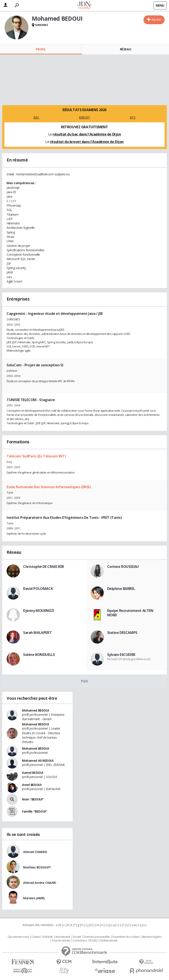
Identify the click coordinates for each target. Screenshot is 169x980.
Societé (77, 937)
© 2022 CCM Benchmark (103, 941)
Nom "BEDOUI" (33, 799)
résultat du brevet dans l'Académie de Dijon (87, 142)
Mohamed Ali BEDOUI (38, 761)
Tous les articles (61, 941)
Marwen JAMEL (34, 898)
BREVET (84, 117)
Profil (41, 49)
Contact (36, 937)
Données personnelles (97, 937)
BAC (36, 117)
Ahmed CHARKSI (35, 852)
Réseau (125, 49)
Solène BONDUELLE (39, 655)
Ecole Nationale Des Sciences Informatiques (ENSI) (49, 487)
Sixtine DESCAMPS (122, 633)
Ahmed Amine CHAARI (39, 883)
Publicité (48, 937)
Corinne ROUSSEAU (123, 567)
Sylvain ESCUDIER (121, 655)
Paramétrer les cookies (126, 937)
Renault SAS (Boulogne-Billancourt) (129, 659)
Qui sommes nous (18, 937)
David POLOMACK (38, 589)
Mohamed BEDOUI (35, 710)
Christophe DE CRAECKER (44, 567)
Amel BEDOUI (32, 785)
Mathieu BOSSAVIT (37, 867)
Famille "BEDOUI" (35, 811)
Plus (84, 681)
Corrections (80, 941)
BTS (133, 117)
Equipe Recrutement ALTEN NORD (130, 613)
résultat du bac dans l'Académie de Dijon (87, 134)
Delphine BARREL (121, 589)
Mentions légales (152, 937)
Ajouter (156, 19)
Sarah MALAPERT (37, 633)
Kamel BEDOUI (33, 773)
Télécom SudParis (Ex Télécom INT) (36, 456)
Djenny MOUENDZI (39, 611)
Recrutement (63, 937)
